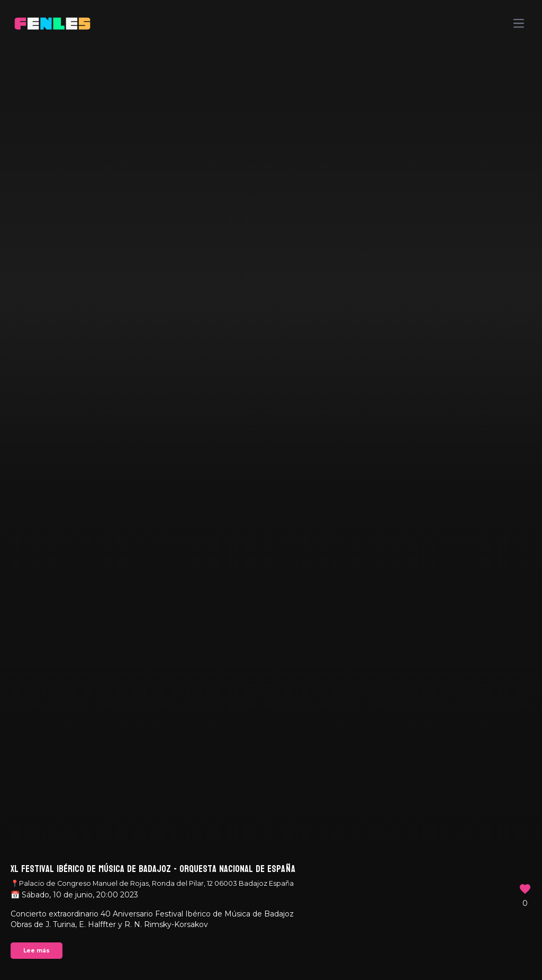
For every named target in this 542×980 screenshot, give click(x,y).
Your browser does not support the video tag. (271, 490)
